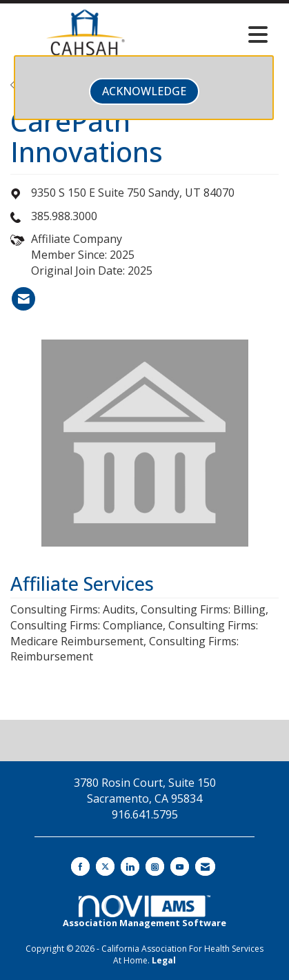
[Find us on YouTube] (180, 866)
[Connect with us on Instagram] (155, 866)
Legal (164, 960)
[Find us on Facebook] (80, 866)
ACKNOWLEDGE (144, 91)
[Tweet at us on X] (105, 866)
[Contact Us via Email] (205, 866)
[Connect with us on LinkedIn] (130, 866)
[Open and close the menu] (218, 35)
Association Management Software (144, 912)
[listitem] (23, 299)
